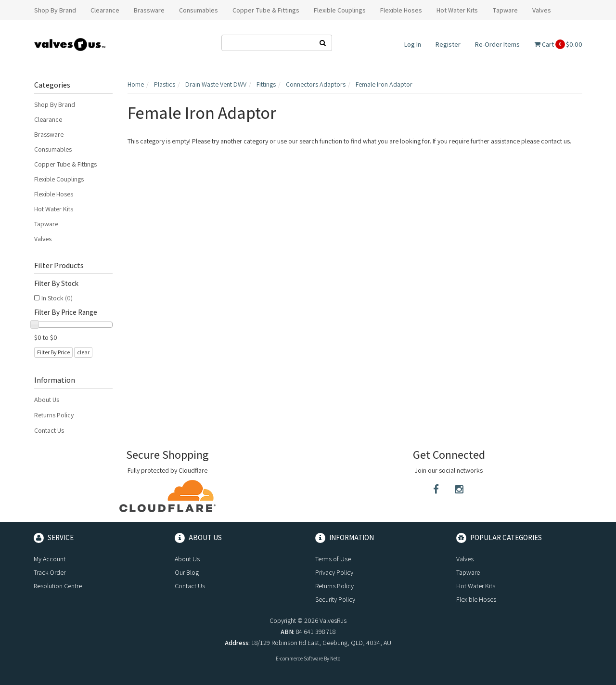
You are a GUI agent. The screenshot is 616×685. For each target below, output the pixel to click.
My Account (50, 559)
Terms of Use (333, 559)
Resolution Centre (58, 586)
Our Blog (187, 572)
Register (448, 44)
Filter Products (59, 266)
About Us (47, 400)
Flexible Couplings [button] (340, 10)
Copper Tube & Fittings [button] (266, 10)
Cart (558, 44)
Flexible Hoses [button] (401, 10)
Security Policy (335, 599)
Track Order (50, 572)
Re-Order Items (497, 44)
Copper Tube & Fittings (65, 164)
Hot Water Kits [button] (457, 10)
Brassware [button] (149, 10)
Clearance (48, 119)
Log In (413, 44)
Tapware (46, 224)
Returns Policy (54, 415)
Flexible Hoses (54, 194)
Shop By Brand (55, 104)
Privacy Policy (334, 572)
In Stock (57, 298)
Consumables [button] (199, 10)
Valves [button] (542, 10)
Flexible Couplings (59, 179)
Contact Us (49, 430)
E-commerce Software (299, 659)
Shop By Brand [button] (55, 10)
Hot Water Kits (54, 209)
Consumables (53, 149)
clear (83, 352)
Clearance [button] (105, 10)
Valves (43, 239)
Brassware (49, 134)
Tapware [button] (505, 10)
